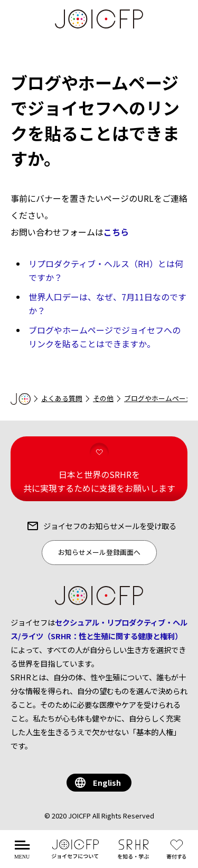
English (107, 782)
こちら (116, 232)
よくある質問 (62, 398)
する (179, 855)
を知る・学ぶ (134, 855)
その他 (103, 398)
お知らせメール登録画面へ (99, 552)
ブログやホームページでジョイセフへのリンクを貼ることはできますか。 (105, 337)
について (76, 855)
